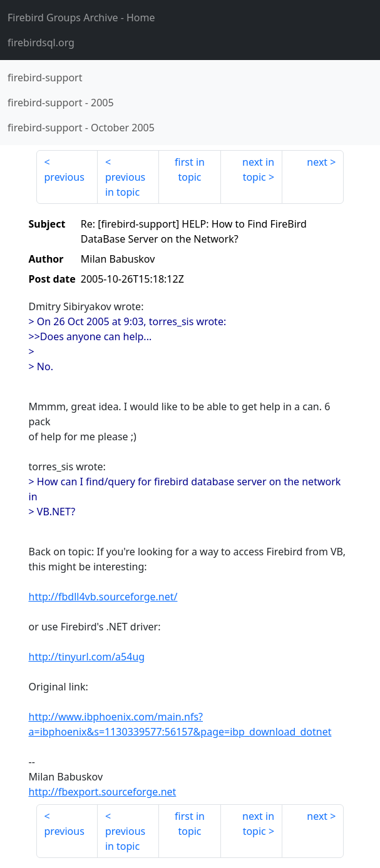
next (317, 162)
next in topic (258, 169)
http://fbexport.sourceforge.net (103, 792)
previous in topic (125, 184)
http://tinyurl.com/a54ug (87, 657)
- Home (81, 18)
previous (64, 177)
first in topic (190, 169)
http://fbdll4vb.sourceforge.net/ (103, 597)
